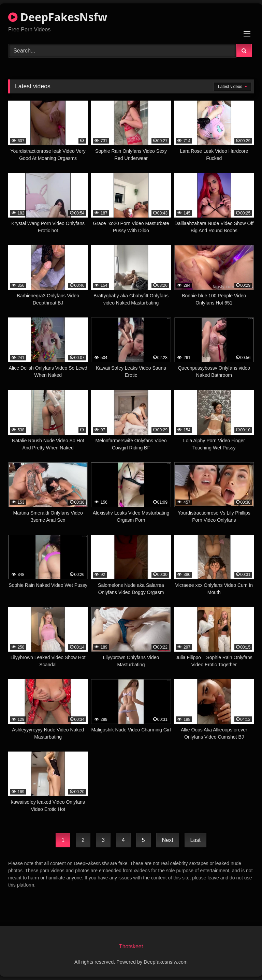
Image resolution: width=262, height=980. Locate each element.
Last (195, 840)
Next (168, 840)
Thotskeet (131, 946)
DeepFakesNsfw (58, 17)
